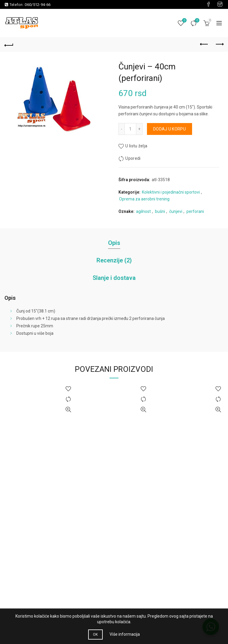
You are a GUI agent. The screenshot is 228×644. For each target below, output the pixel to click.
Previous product (204, 44)
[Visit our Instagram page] (220, 4)
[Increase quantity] (139, 129)
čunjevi (176, 211)
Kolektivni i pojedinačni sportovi (171, 192)
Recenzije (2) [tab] (114, 260)
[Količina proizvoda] (130, 129)
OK (95, 635)
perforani (195, 211)
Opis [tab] (114, 243)
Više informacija (125, 634)
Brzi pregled (68, 410)
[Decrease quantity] (121, 129)
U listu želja (136, 146)
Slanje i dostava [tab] (114, 278)
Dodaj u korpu (170, 129)
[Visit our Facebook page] (208, 4)
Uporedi (197, 21)
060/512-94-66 (38, 5)
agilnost (143, 211)
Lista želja (184, 21)
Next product (219, 44)
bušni (160, 211)
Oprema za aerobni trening (144, 199)
